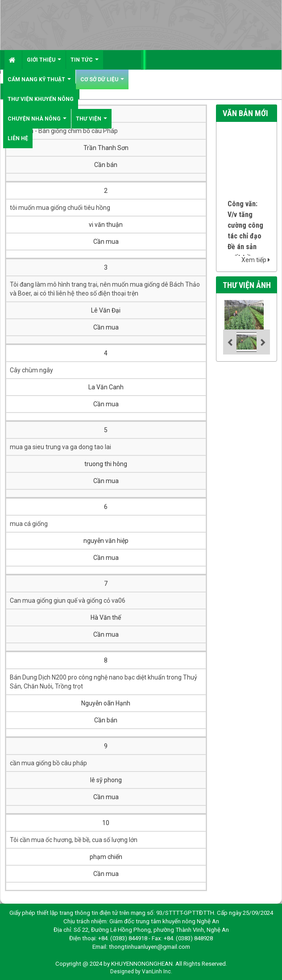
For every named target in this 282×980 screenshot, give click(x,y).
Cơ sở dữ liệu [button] (102, 83)
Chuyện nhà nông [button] (37, 122)
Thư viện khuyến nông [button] (41, 99)
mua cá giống (29, 524)
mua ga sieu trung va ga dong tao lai (60, 447)
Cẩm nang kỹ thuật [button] (39, 83)
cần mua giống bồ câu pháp (48, 763)
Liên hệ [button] (18, 138)
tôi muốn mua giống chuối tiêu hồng (60, 208)
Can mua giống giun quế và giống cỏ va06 (68, 601)
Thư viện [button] (91, 122)
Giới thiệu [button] (44, 63)
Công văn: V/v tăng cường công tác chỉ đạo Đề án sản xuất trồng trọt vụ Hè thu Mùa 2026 (245, 250)
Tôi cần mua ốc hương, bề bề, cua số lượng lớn (74, 840)
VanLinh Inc (156, 972)
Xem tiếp (256, 260)
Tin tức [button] (85, 63)
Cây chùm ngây (31, 370)
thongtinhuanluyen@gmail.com (149, 947)
